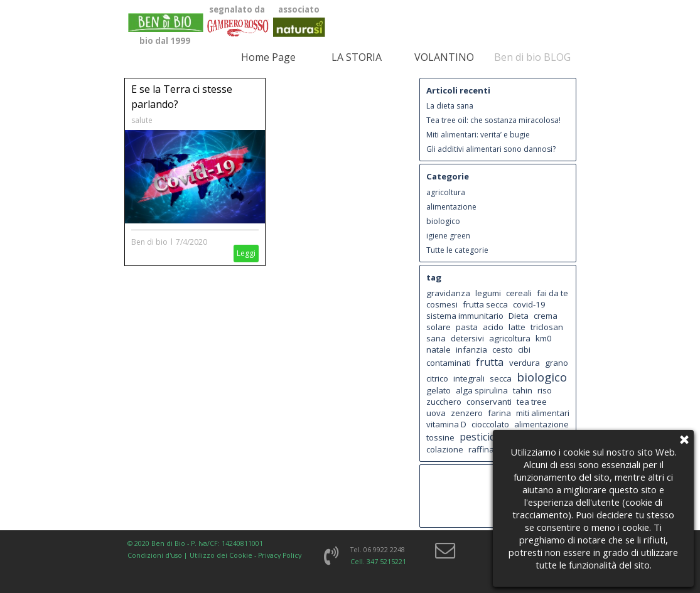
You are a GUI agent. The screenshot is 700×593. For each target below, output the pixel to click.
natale (439, 350)
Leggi (246, 253)
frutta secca (485, 304)
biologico (443, 221)
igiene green (448, 236)
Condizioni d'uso (155, 555)
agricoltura (446, 192)
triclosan (547, 327)
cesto (503, 350)
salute (142, 120)
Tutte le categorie (457, 250)
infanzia (471, 350)
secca (501, 378)
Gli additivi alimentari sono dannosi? (491, 149)
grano (557, 363)
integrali (469, 378)
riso (545, 390)
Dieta (519, 316)
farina (499, 413)
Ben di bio (149, 242)
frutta (490, 362)
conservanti (489, 402)
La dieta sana (450, 106)
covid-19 (529, 304)
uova (436, 413)
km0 (544, 338)
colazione (445, 449)
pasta (467, 327)
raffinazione (492, 449)
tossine (440, 437)
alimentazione (451, 207)
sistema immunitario (465, 316)
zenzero (467, 413)
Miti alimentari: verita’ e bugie (478, 135)
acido (493, 327)
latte (517, 327)
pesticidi (479, 437)
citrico (437, 378)
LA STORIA (357, 57)
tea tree (532, 402)
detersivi (467, 338)
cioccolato (490, 424)
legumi (488, 293)
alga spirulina (482, 390)
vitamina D (446, 424)
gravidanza (448, 293)
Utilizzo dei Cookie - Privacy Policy (245, 555)
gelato (439, 390)
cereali (519, 293)
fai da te (552, 293)
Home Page (268, 57)
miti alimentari (543, 413)
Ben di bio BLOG (532, 57)
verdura (525, 363)
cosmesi (442, 304)
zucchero (444, 402)
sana (436, 338)
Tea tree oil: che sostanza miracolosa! (493, 120)
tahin (523, 390)
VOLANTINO (444, 57)
